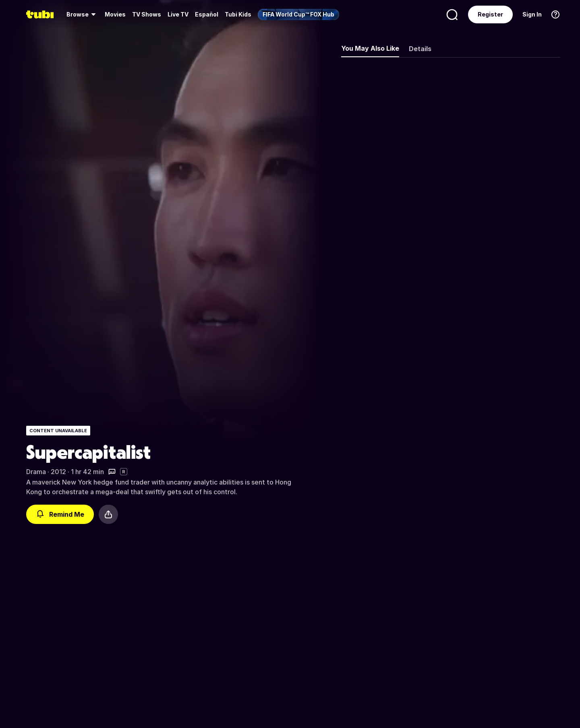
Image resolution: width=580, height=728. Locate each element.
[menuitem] (82, 14)
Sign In (532, 14)
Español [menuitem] (207, 14)
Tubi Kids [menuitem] (238, 14)
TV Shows (147, 14)
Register (490, 14)
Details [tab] (420, 49)
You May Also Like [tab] (370, 48)
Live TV (178, 14)
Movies (115, 14)
